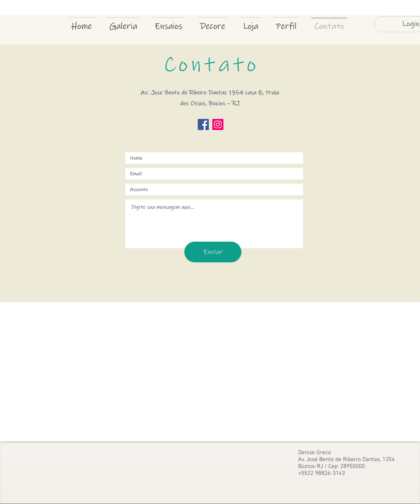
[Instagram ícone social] (218, 124)
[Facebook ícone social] (203, 124)
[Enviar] (213, 252)
